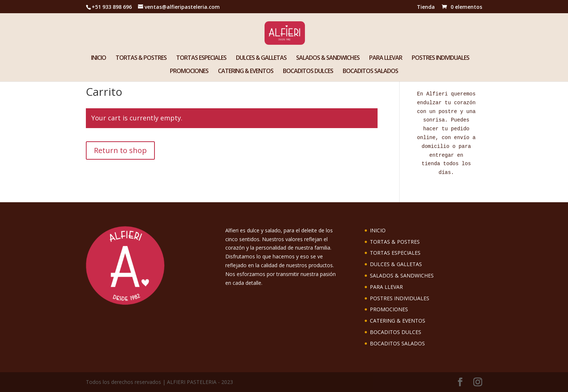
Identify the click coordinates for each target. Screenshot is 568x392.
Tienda (426, 7)
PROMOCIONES (189, 72)
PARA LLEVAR (386, 58)
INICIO (99, 58)
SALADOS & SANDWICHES (328, 58)
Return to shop (120, 150)
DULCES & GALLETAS (261, 58)
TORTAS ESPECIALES (201, 58)
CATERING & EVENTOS (246, 72)
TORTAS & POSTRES (141, 58)
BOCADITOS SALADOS (370, 72)
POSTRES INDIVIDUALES (440, 58)
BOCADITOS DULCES (308, 72)
